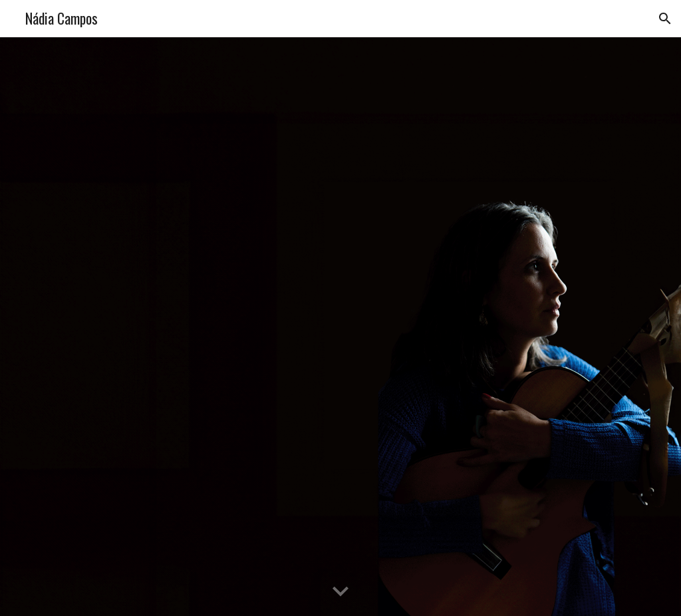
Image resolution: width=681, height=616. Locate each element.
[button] (665, 19)
